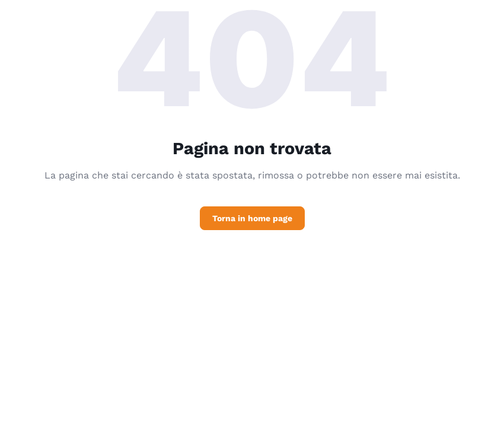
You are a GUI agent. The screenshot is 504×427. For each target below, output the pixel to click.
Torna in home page (252, 218)
